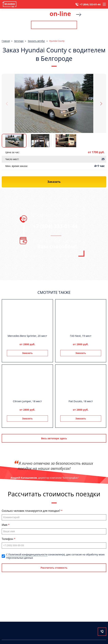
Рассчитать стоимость (54, 25)
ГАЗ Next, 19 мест (81, 336)
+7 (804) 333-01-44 (90, 4)
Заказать (27, 353)
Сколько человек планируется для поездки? (31, 511)
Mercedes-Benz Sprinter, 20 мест (27, 336)
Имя (5, 525)
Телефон (8, 539)
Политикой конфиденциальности (28, 554)
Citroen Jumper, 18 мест (27, 401)
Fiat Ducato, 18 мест (81, 401)
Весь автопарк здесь (54, 438)
